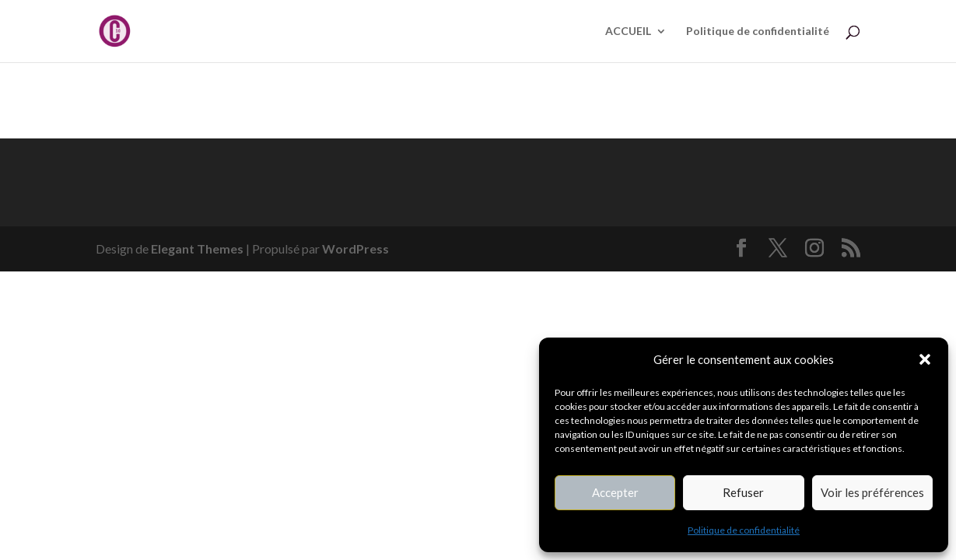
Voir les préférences (872, 492)
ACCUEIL (628, 31)
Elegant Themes (197, 248)
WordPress (355, 248)
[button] (925, 359)
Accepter (615, 492)
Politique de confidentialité (744, 530)
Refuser (743, 492)
